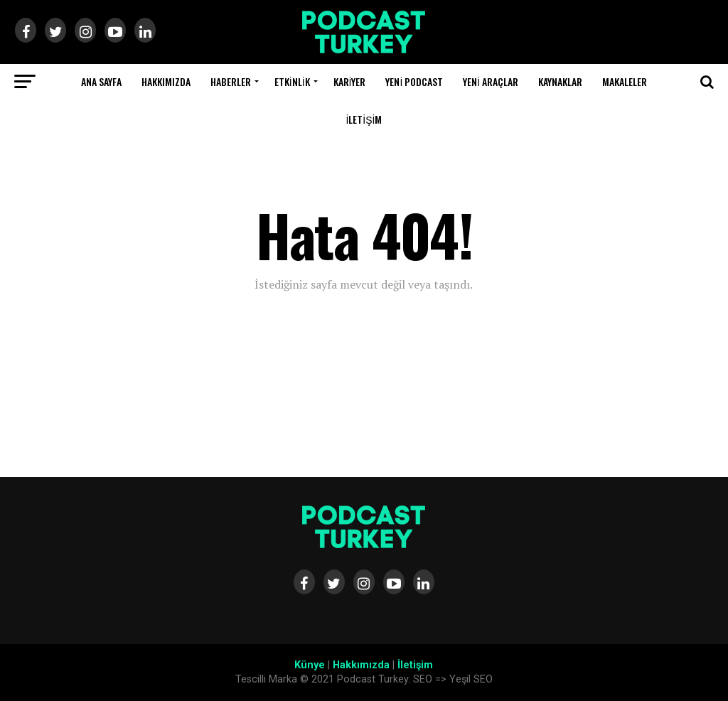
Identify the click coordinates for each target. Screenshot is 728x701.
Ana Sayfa (101, 81)
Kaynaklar (560, 81)
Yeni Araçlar (491, 81)
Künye (310, 665)
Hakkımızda (166, 81)
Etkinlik (292, 81)
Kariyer (350, 81)
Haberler (231, 81)
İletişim (364, 119)
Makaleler (625, 81)
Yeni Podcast (414, 81)
